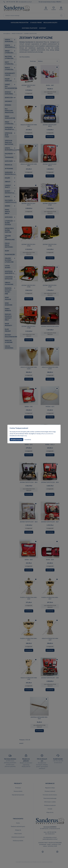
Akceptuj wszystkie (16, 440)
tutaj (25, 436)
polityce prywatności (48, 434)
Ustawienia (27, 440)
